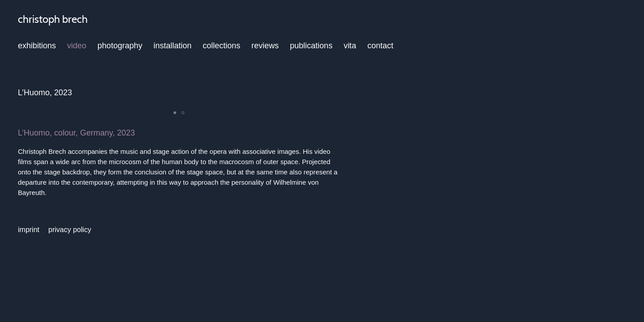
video (77, 46)
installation (172, 46)
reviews (265, 46)
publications (311, 46)
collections (221, 46)
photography (120, 46)
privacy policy (70, 230)
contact (380, 46)
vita (350, 46)
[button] (175, 113)
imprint (29, 230)
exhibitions (37, 46)
